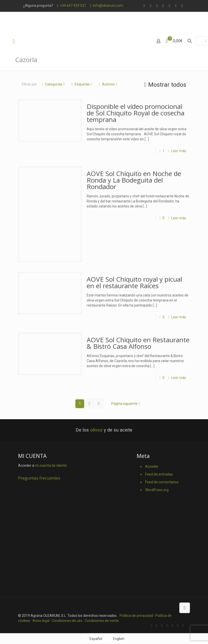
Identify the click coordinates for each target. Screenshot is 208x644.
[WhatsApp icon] (144, 6)
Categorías (53, 84)
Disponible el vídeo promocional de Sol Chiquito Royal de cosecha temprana (136, 113)
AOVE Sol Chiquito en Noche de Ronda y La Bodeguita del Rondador (134, 180)
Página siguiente (126, 404)
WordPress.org (157, 490)
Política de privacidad (136, 616)
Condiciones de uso (67, 621)
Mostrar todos (164, 85)
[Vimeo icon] (163, 6)
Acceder (152, 466)
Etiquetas (82, 84)
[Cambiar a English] (116, 638)
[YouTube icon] (169, 6)
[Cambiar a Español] (93, 638)
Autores (108, 84)
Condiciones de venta (102, 621)
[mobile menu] (14, 41)
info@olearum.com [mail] (108, 6)
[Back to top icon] (185, 608)
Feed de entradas (159, 474)
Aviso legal (41, 621)
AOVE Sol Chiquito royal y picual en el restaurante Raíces (134, 282)
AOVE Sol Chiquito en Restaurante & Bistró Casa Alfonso (138, 343)
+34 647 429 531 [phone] (73, 6)
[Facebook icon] (151, 6)
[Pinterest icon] (176, 6)
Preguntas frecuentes (39, 478)
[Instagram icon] (182, 6)
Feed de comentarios (162, 482)
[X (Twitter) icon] (157, 6)
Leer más (179, 151)
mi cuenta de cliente (51, 465)
